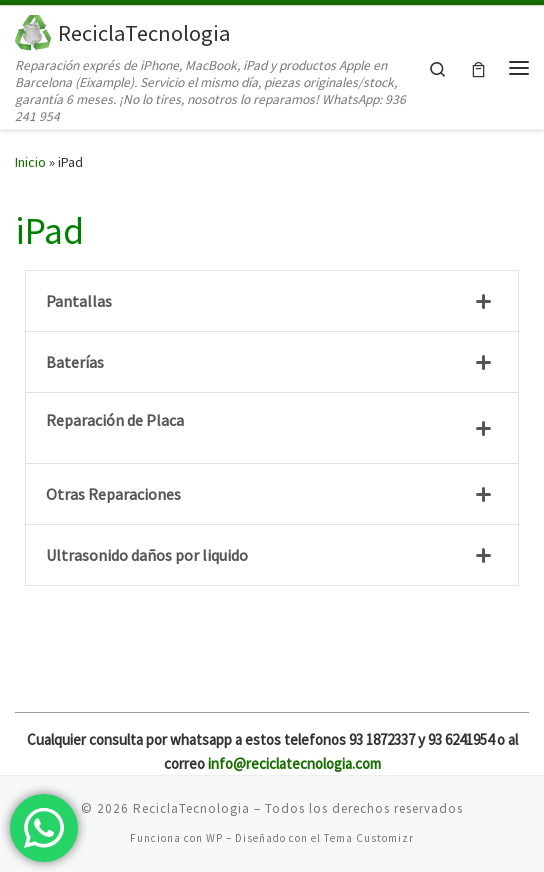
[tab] (272, 301)
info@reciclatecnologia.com (294, 763)
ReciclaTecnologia (191, 808)
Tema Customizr (369, 838)
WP (214, 838)
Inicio (30, 162)
